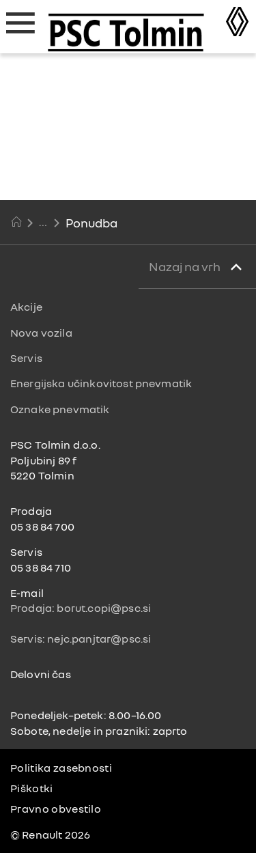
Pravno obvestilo (56, 809)
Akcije (26, 307)
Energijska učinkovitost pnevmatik (101, 383)
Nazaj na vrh (186, 266)
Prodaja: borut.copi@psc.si (81, 608)
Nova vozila (41, 333)
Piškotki (32, 788)
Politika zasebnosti (61, 768)
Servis (26, 358)
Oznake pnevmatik (60, 409)
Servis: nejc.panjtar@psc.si (81, 639)
